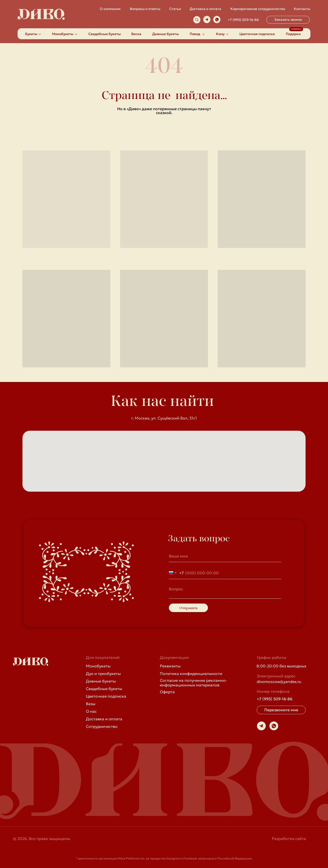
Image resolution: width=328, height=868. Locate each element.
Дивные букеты (101, 681)
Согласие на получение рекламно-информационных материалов (193, 683)
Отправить (189, 608)
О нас (91, 711)
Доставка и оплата (104, 719)
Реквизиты (170, 666)
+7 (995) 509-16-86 (243, 20)
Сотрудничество (102, 726)
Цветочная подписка (106, 696)
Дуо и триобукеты (103, 673)
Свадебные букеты (105, 34)
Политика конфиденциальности (191, 673)
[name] (225, 556)
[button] (288, 20)
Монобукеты (98, 666)
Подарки (293, 34)
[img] (197, 20)
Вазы (91, 704)
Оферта (167, 692)
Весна (136, 34)
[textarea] (225, 591)
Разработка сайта (289, 839)
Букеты (31, 34)
